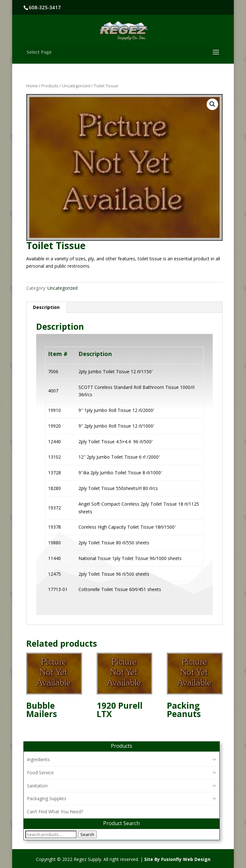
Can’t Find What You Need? (55, 812)
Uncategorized (76, 86)
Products (50, 86)
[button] (212, 104)
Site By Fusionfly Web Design (177, 859)
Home (32, 86)
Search (87, 834)
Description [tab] (46, 307)
